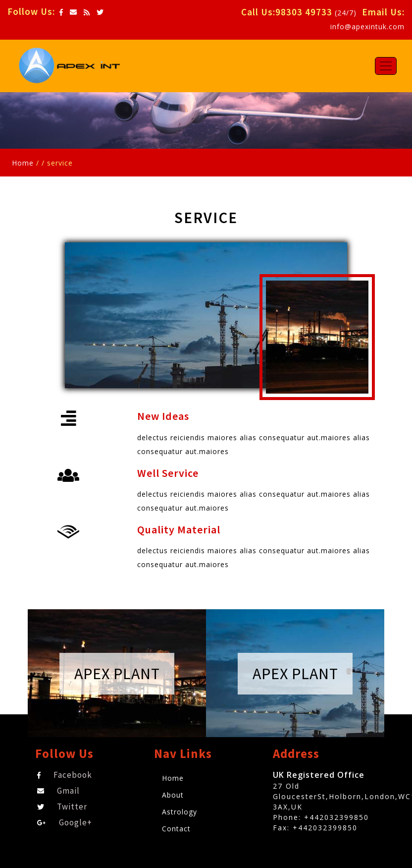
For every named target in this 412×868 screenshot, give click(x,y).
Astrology (180, 812)
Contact (176, 829)
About (173, 795)
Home (23, 163)
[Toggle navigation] (386, 66)
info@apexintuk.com (367, 27)
